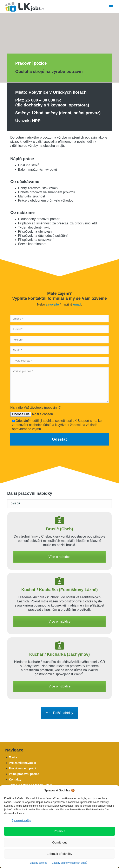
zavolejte (52, 304)
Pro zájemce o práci (21, 768)
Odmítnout (59, 842)
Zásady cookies (38, 863)
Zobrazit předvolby (59, 854)
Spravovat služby (21, 820)
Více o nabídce (59, 557)
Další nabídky (60, 713)
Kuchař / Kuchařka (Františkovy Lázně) (59, 590)
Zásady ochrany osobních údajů (70, 863)
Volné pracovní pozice (22, 774)
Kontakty (13, 779)
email (77, 304)
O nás (11, 757)
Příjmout (60, 831)
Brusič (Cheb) (59, 529)
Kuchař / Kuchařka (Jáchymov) (59, 654)
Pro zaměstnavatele (20, 763)
